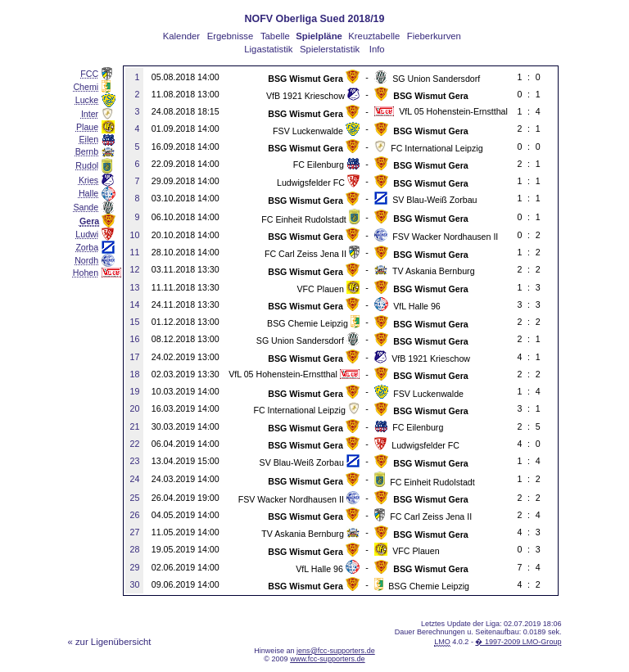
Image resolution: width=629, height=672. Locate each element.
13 (135, 287)
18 (135, 374)
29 (135, 567)
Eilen (89, 139)
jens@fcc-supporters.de (336, 651)
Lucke (87, 100)
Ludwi (87, 234)
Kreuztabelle (374, 36)
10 (135, 235)
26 (135, 515)
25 (135, 498)
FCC (89, 74)
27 (135, 532)
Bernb (87, 151)
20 (135, 408)
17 (135, 357)
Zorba (87, 247)
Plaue (87, 127)
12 (135, 269)
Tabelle (275, 36)
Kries (88, 180)
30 (135, 584)
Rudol (87, 165)
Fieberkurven (434, 36)
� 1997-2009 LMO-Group (518, 642)
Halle (88, 193)
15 (135, 322)
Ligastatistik (268, 49)
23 (135, 461)
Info (377, 49)
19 (135, 391)
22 (135, 444)
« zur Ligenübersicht (110, 642)
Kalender (181, 36)
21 (135, 426)
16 (135, 339)
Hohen (86, 273)
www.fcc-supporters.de (328, 659)
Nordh (86, 260)
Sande (86, 207)
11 (135, 252)
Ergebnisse (231, 36)
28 (135, 549)
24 (135, 479)
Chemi (86, 87)
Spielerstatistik (330, 49)
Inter (90, 114)
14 (135, 304)
